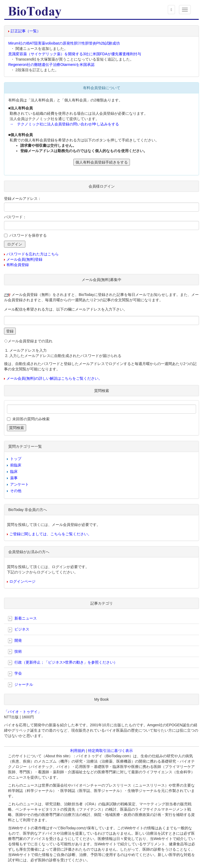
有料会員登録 (18, 265)
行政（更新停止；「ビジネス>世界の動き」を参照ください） (63, 663)
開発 (15, 641)
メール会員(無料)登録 (24, 259)
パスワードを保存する (28, 235)
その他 (16, 491)
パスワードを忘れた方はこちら (33, 254)
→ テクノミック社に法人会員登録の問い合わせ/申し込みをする (64, 124)
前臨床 (16, 465)
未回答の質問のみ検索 (31, 419)
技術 (15, 652)
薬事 (14, 478)
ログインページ (22, 581)
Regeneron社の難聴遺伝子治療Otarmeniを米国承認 (51, 65)
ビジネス (19, 629)
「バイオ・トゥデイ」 (23, 712)
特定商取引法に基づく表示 (110, 751)
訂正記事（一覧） (26, 31)
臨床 (14, 471)
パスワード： (15, 217)
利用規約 (78, 751)
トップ (16, 459)
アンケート (19, 484)
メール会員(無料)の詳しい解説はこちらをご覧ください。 (54, 378)
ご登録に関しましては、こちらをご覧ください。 (50, 534)
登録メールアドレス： (23, 199)
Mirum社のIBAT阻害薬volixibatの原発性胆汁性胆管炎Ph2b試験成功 (64, 43)
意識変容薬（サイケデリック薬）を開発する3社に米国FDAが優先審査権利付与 (75, 54)
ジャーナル (21, 685)
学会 (15, 673)
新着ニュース (22, 619)
